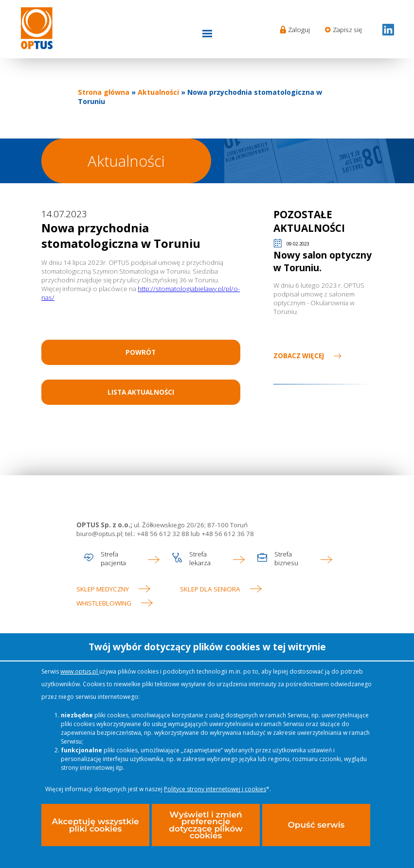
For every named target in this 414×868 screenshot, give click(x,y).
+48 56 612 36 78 (227, 534)
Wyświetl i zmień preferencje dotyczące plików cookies (206, 826)
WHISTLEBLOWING (104, 603)
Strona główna (104, 92)
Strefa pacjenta (113, 558)
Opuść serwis (316, 826)
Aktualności (158, 92)
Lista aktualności (141, 392)
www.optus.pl (80, 672)
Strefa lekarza (200, 558)
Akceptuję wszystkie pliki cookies (95, 826)
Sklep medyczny (103, 589)
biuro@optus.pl (99, 534)
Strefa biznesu (286, 558)
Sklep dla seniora (210, 589)
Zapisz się (347, 30)
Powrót (141, 352)
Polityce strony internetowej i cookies (215, 790)
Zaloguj (299, 30)
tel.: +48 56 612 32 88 (157, 534)
